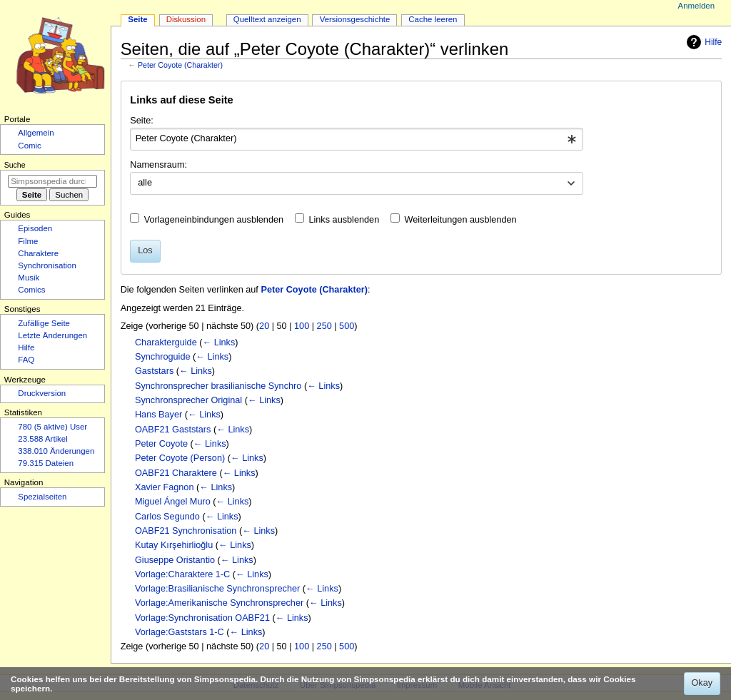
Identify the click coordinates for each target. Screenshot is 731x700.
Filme (28, 241)
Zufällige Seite (44, 323)
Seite (137, 19)
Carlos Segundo (167, 517)
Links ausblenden (344, 220)
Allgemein (36, 133)
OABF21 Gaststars (173, 430)
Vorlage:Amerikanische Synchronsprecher (219, 603)
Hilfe (702, 42)
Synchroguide (163, 357)
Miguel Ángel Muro (173, 502)
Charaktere (38, 253)
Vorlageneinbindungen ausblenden (214, 220)
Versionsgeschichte (355, 19)
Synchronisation (47, 265)
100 (302, 326)
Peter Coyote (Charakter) (180, 65)
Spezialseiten (42, 497)
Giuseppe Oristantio (175, 560)
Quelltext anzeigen (267, 19)
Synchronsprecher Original (188, 400)
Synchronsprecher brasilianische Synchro (218, 386)
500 (347, 326)
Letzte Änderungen (52, 335)
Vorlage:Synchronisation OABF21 (202, 618)
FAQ (26, 360)
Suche (15, 165)
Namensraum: (158, 165)
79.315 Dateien (46, 463)
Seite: (141, 121)
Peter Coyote (161, 444)
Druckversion (42, 393)
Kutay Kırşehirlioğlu (174, 545)
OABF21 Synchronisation (186, 531)
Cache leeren (433, 19)
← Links (218, 343)
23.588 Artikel (42, 439)
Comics (31, 290)
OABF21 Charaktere (176, 473)
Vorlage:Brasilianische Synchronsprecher (217, 589)
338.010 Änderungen (56, 451)
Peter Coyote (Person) (180, 458)
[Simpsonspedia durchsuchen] (52, 181)
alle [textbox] (145, 183)
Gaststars (154, 371)
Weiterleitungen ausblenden (461, 220)
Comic (29, 146)
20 (264, 326)
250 (324, 326)
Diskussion (186, 19)
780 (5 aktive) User (52, 427)
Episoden (35, 228)
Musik (29, 278)
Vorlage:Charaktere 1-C (182, 574)
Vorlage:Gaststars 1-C (180, 632)
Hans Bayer (158, 415)
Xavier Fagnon (165, 487)
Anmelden (697, 6)
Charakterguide (166, 343)
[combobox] (357, 139)
